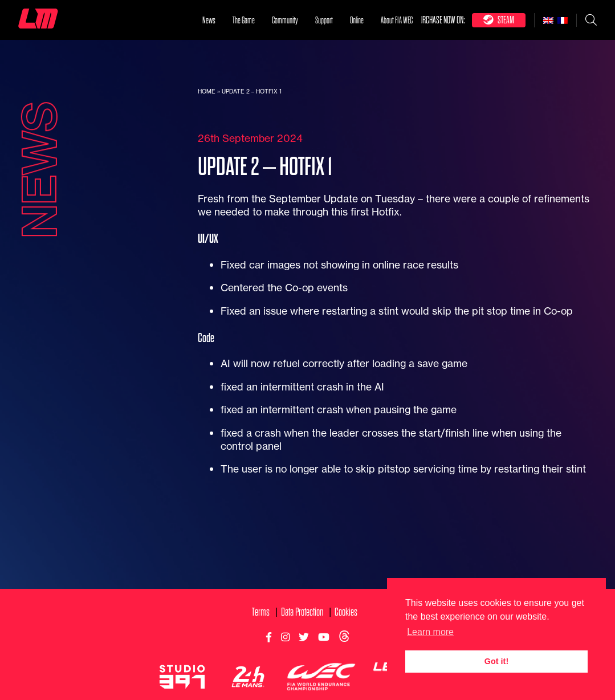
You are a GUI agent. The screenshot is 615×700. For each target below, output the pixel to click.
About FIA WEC (397, 21)
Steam (499, 20)
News (209, 21)
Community (285, 21)
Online (357, 21)
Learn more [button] (430, 632)
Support (324, 21)
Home (207, 91)
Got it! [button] (496, 661)
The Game (244, 21)
